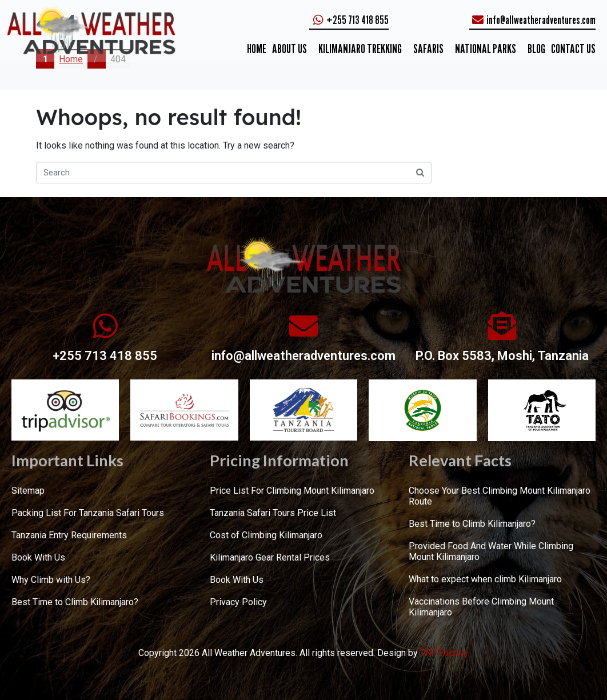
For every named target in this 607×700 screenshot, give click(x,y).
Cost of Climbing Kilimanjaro (266, 535)
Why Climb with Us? (51, 580)
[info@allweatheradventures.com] (303, 326)
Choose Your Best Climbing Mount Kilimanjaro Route (500, 496)
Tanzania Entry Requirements (69, 535)
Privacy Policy (238, 602)
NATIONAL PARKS (486, 49)
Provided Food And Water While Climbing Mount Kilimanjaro (491, 551)
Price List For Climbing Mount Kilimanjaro (292, 491)
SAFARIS (428, 49)
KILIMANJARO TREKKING (360, 49)
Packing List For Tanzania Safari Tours (88, 513)
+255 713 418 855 (105, 356)
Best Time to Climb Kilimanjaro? (75, 602)
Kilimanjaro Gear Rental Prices (270, 557)
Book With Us (38, 557)
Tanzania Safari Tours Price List (273, 513)
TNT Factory (444, 653)
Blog (536, 49)
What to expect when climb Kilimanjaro (485, 579)
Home (257, 49)
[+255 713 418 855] (105, 326)
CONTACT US (573, 49)
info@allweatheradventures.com (303, 356)
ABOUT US (289, 49)
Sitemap (28, 491)
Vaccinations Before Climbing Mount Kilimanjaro (481, 607)
